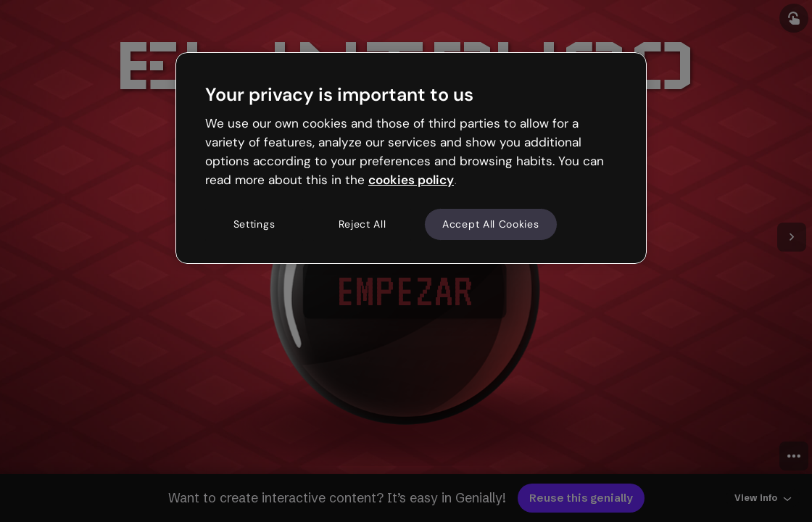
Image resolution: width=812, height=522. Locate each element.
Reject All (362, 224)
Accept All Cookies (491, 224)
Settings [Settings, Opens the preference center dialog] (254, 224)
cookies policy (411, 180)
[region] (411, 158)
